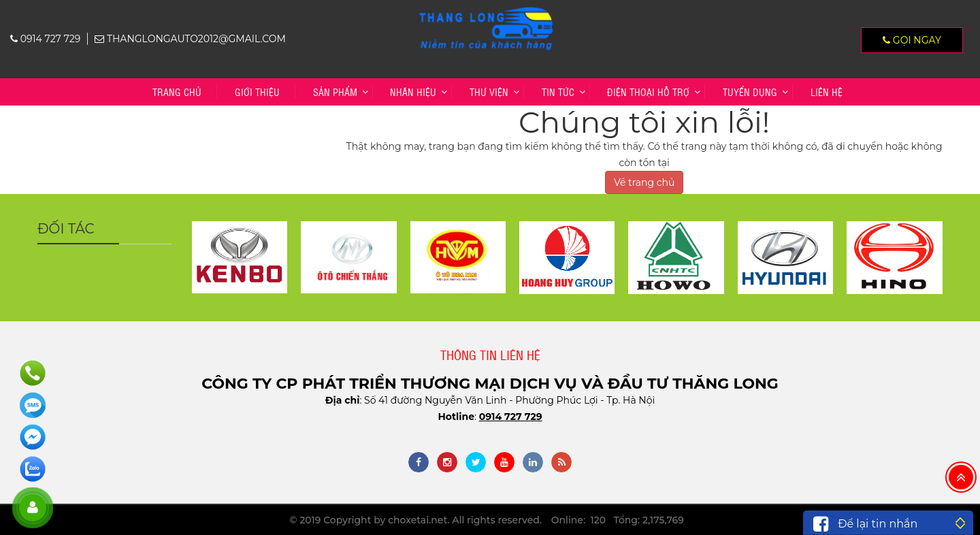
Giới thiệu (257, 92)
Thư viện (489, 92)
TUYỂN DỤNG (750, 92)
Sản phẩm (335, 92)
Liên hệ (827, 92)
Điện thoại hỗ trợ (648, 92)
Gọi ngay (912, 40)
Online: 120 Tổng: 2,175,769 (618, 520)
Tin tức (558, 92)
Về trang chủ (644, 182)
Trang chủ (177, 92)
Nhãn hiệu (413, 92)
